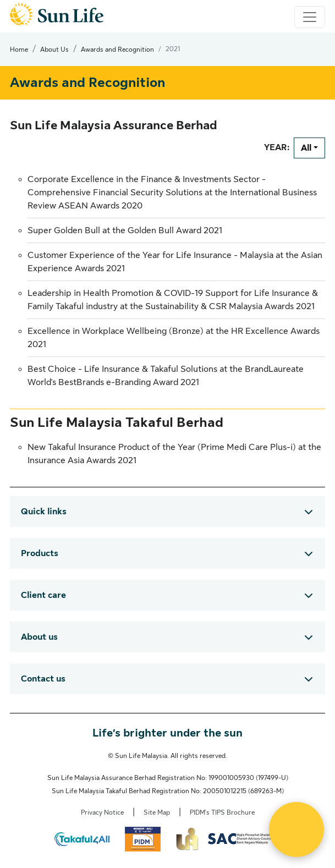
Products (40, 553)
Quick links (44, 512)
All (306, 148)
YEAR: (277, 147)
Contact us (43, 679)
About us (39, 637)
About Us (54, 50)
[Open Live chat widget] (296, 829)
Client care (43, 595)
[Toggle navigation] (310, 17)
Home (19, 50)
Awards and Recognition (117, 50)
